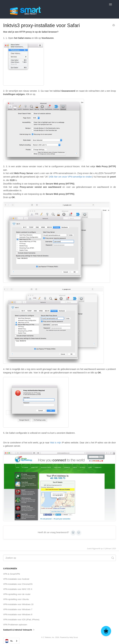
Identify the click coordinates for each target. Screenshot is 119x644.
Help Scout (74, 637)
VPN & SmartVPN (12, 574)
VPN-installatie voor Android (16, 579)
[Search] (59, 558)
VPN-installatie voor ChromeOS (18, 584)
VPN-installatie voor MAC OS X (18, 589)
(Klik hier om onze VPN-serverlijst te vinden (71, 177)
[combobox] (11, 641)
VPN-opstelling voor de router (17, 594)
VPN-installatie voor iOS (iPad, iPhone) (21, 620)
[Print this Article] (114, 26)
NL (9, 641)
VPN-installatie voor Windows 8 (18, 614)
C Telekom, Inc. (49, 637)
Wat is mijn (56, 443)
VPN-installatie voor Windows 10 (18, 604)
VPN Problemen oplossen (15, 625)
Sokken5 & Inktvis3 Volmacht (19, 630)
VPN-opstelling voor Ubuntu (16, 599)
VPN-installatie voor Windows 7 (18, 609)
